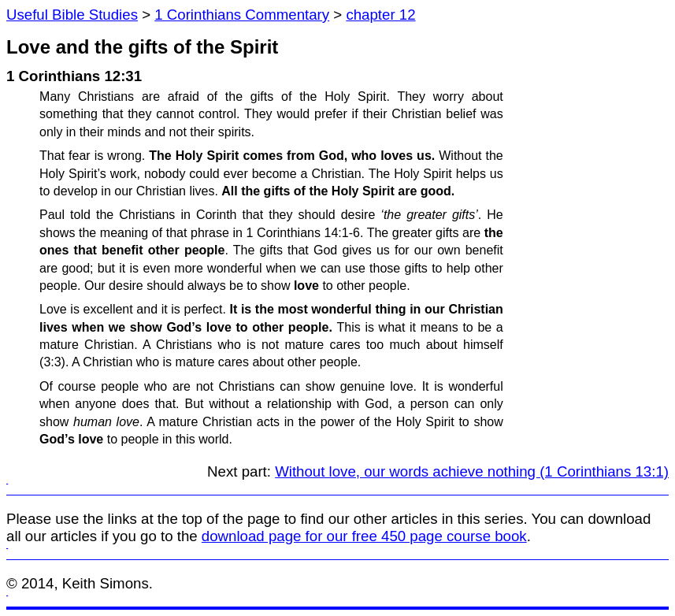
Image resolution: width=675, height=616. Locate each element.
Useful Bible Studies (72, 15)
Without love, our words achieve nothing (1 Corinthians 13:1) (472, 471)
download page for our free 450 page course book (364, 536)
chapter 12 (380, 15)
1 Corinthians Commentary (242, 15)
